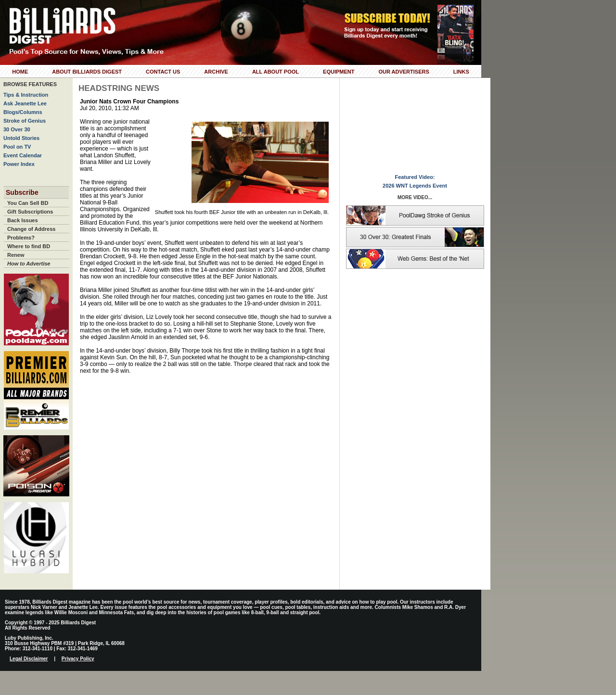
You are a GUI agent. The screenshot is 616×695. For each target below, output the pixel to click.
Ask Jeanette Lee (25, 103)
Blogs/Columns (23, 112)
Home (20, 72)
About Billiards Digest (87, 72)
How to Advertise (29, 264)
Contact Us (163, 72)
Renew (16, 255)
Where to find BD (29, 246)
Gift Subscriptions (30, 212)
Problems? (21, 238)
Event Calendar (23, 155)
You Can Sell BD (28, 203)
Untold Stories (21, 138)
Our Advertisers (404, 72)
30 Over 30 (17, 129)
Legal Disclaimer (29, 659)
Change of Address (31, 229)
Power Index (19, 164)
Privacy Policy (78, 659)
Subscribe (22, 192)
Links (461, 72)
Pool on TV (17, 147)
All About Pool (276, 72)
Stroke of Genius (25, 121)
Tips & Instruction (26, 95)
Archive (216, 72)
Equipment (339, 72)
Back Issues (23, 220)
